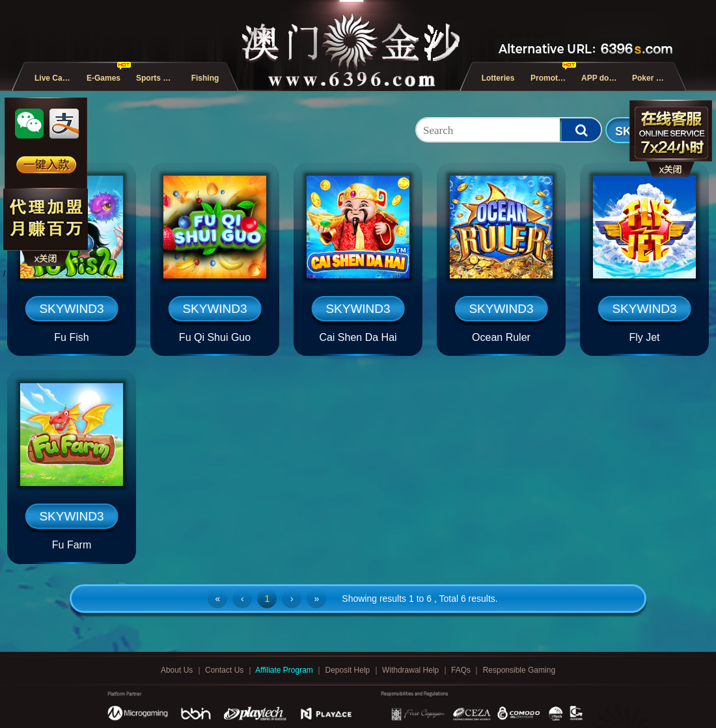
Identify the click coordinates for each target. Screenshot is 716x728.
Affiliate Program (285, 670)
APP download (603, 78)
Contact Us (226, 670)
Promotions (552, 78)
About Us (178, 670)
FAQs (462, 670)
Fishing (205, 78)
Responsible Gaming (519, 670)
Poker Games (654, 78)
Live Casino (56, 78)
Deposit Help (349, 670)
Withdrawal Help (412, 670)
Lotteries (498, 78)
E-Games (103, 78)
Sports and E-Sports (158, 78)
